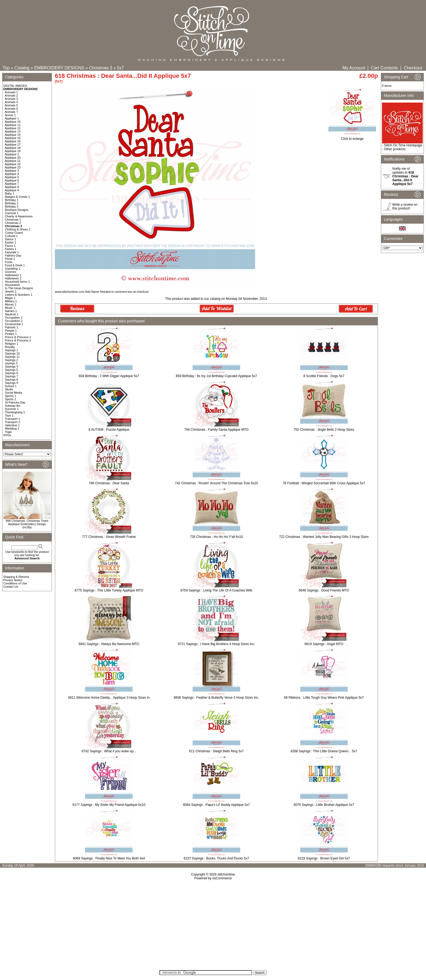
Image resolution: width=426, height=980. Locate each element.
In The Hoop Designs (19, 288)
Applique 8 (12, 187)
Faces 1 (10, 246)
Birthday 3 (12, 207)
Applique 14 (13, 135)
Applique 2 (12, 154)
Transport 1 (12, 419)
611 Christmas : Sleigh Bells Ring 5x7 (216, 751)
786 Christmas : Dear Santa (109, 483)
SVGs (7, 435)
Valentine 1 (12, 425)
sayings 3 (11, 363)
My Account (354, 68)
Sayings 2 (11, 360)
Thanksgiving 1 (15, 412)
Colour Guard (14, 233)
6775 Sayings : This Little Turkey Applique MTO (109, 590)
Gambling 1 (12, 269)
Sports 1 (10, 396)
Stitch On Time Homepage (403, 145)
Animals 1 (11, 92)
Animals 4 (11, 102)
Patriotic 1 (12, 327)
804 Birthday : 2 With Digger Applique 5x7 (109, 376)
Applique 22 (13, 164)
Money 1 (11, 304)
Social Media (13, 393)
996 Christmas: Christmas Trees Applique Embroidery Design (27, 522)
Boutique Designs (17, 210)
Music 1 (10, 308)
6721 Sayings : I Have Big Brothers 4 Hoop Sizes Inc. (216, 644)
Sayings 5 (11, 370)
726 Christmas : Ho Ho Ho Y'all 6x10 (216, 537)
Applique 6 (12, 180)
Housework (12, 285)
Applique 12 (13, 128)
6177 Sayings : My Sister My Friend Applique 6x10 (109, 805)
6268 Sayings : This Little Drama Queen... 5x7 (324, 751)
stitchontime (226, 874)
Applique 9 (12, 190)
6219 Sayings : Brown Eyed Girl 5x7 (324, 858)
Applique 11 (13, 125)
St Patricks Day (15, 402)
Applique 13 (13, 131)
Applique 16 (13, 141)
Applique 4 (12, 174)
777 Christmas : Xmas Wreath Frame (109, 537)
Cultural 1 (11, 236)
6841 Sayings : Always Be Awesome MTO (109, 644)
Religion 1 (12, 344)
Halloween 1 (13, 275)
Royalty (10, 347)
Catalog (22, 68)
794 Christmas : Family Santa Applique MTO (216, 430)
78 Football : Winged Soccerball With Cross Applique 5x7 (324, 483)
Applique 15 (13, 138)
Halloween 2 (13, 278)
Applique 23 (13, 167)
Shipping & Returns (16, 577)
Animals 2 (11, 95)
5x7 (121, 68)
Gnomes (11, 272)
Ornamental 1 (14, 324)
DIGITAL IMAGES (15, 86)
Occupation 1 (14, 318)
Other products (395, 149)
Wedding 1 (12, 429)
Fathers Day (13, 255)
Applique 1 (12, 118)
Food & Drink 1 (15, 265)
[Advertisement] (213, 927)
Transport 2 (12, 422)
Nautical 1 (12, 314)
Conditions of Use (15, 583)
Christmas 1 (13, 220)
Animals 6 (11, 109)
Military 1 (11, 301)
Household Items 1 (17, 282)
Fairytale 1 (12, 252)
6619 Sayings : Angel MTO (324, 644)
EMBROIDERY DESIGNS (59, 68)
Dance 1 (10, 239)
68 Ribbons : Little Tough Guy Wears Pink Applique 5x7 (324, 698)
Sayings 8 (11, 380)
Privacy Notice (13, 580)
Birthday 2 (12, 203)
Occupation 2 (14, 321)
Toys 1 (9, 415)
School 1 (11, 386)
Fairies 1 (11, 249)
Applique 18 (13, 148)
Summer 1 (12, 409)
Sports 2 (10, 399)
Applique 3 (12, 171)
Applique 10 (13, 122)
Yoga (8, 432)
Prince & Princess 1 (18, 337)
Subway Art (12, 406)
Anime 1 (10, 115)
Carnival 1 (12, 213)
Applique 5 (12, 177)
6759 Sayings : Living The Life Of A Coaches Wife (216, 590)
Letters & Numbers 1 (19, 295)
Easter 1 (10, 242)
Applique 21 (13, 161)
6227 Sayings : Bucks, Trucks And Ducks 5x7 (216, 858)
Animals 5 (11, 105)
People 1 (11, 331)
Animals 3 (11, 99)
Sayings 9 (11, 383)
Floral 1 (10, 259)
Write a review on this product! (405, 207)
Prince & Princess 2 (18, 340)
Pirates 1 (11, 334)
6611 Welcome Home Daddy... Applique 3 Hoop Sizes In (109, 698)
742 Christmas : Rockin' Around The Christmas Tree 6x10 (217, 483)
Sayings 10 (12, 353)
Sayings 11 (12, 357)
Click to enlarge (352, 137)
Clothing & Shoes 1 (18, 229)
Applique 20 (13, 158)
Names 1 (11, 311)
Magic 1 (10, 298)
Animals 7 (11, 112)
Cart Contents (384, 68)
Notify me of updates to (405, 176)
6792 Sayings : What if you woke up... (109, 751)
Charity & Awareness (19, 216)
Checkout (413, 68)
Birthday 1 (12, 200)
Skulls (9, 389)
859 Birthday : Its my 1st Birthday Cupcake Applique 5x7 (216, 376)
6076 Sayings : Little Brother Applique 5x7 (324, 805)
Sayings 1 (11, 350)
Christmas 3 (100, 68)
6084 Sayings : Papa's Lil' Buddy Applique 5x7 (216, 805)
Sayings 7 (11, 376)
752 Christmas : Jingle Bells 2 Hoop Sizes (324, 430)
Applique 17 (13, 144)
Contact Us (11, 587)
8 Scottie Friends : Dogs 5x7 (324, 376)
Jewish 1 (11, 291)
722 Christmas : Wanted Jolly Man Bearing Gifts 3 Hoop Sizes (324, 537)
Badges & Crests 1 (17, 197)
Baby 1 (10, 193)
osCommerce (222, 878)
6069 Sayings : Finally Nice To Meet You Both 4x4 (109, 858)
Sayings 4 (11, 366)
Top (6, 68)
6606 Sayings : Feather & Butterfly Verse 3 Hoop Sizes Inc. (216, 698)
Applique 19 (13, 151)
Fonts (9, 262)
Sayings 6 (11, 373)
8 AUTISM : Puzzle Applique (109, 430)
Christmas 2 (13, 223)
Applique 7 (12, 184)
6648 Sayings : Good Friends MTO (324, 590)
